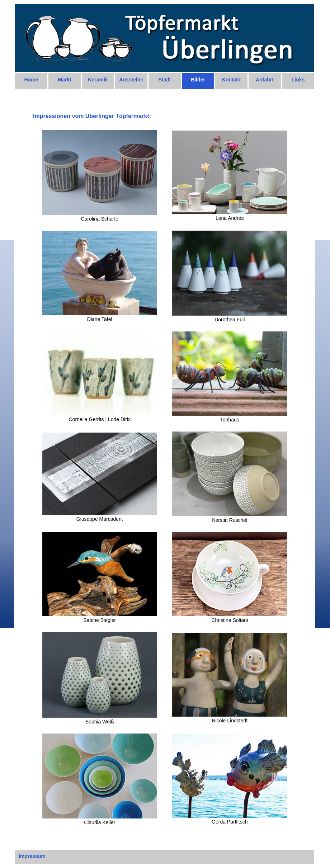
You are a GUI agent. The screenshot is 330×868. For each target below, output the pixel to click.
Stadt (165, 80)
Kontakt (231, 80)
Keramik (98, 80)
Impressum (32, 856)
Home (31, 80)
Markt (64, 80)
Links (298, 80)
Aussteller (131, 80)
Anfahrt (265, 80)
